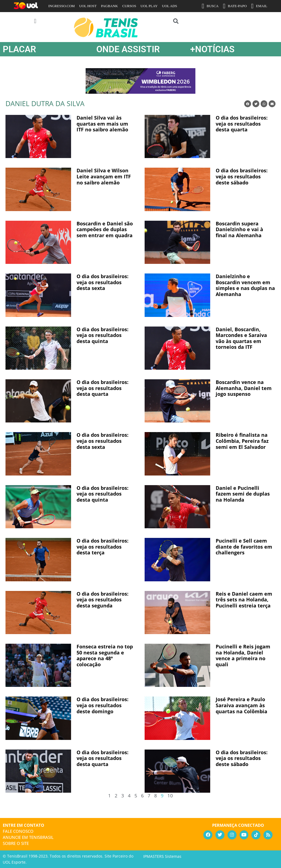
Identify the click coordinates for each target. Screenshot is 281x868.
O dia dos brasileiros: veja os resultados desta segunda (102, 600)
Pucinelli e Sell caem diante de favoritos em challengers (244, 547)
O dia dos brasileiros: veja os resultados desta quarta (242, 124)
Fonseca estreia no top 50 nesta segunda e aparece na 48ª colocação (105, 655)
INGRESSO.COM (61, 6)
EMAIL (259, 6)
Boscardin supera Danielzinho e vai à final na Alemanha (239, 229)
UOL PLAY (149, 6)
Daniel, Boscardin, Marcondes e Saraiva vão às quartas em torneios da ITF (241, 338)
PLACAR (19, 49)
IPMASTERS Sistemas (162, 856)
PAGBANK (109, 6)
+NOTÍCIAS (212, 49)
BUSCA (210, 6)
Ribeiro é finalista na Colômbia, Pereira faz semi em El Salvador (242, 441)
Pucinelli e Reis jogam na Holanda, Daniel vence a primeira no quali (243, 655)
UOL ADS (169, 6)
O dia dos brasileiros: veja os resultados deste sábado (242, 176)
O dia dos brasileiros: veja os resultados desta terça (102, 547)
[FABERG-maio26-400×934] (140, 92)
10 (170, 796)
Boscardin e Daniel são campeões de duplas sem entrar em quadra (105, 229)
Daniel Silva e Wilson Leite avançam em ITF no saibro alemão (104, 176)
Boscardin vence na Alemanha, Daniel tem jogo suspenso (244, 388)
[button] (35, 21)
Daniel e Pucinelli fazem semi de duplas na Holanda (243, 494)
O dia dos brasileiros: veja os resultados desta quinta (102, 335)
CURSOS (129, 6)
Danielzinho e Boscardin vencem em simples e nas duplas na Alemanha (245, 285)
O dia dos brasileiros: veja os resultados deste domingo (102, 705)
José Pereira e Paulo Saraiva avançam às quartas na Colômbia (241, 705)
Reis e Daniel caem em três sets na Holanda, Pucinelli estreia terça (244, 600)
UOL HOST (88, 6)
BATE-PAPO (235, 6)
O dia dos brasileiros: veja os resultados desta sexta (102, 282)
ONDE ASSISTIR (128, 49)
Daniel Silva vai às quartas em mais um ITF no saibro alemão (102, 124)
